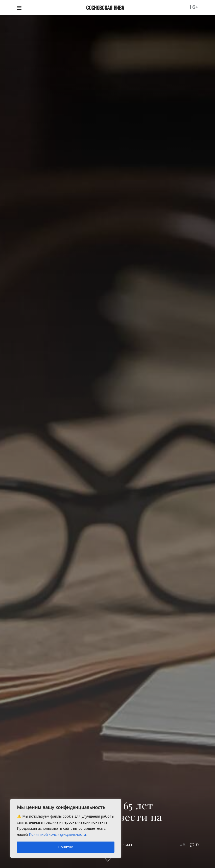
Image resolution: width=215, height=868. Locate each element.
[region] (66, 828)
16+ (194, 7)
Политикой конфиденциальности (57, 834)
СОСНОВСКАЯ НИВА (105, 8)
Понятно (66, 847)
